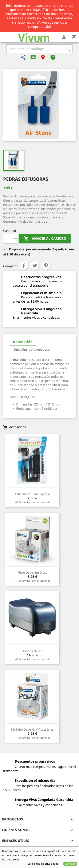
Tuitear (35, 266)
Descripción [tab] (23, 342)
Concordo (70, 864)
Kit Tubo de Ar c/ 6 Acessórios (32, 729)
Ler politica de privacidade (43, 864)
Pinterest (46, 266)
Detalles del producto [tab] (32, 350)
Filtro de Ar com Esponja (32, 494)
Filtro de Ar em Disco (32, 572)
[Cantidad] (8, 239)
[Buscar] (39, 49)
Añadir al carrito (45, 239)
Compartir (24, 266)
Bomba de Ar (32, 651)
